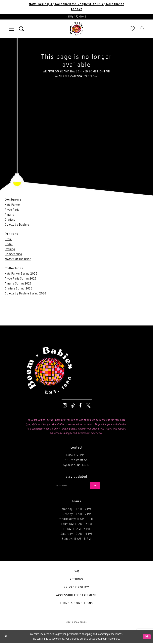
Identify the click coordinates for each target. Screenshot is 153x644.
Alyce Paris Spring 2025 (21, 279)
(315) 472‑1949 (76, 455)
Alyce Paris (12, 210)
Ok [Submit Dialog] (147, 637)
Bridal (9, 244)
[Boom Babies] (76, 29)
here (117, 640)
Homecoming (13, 254)
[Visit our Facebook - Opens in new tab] (80, 406)
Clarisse (10, 220)
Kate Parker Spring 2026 (21, 274)
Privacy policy (76, 588)
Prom (8, 239)
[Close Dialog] (6, 637)
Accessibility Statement (76, 596)
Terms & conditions (76, 604)
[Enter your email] (76, 486)
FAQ (76, 572)
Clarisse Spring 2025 (19, 289)
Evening (10, 249)
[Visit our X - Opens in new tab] (88, 406)
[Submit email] (96, 486)
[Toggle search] (21, 29)
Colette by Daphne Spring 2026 (25, 294)
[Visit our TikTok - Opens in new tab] (73, 406)
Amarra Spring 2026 (18, 284)
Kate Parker (12, 205)
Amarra (10, 215)
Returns (77, 580)
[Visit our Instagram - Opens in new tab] (65, 406)
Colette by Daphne (17, 225)
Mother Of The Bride (18, 259)
